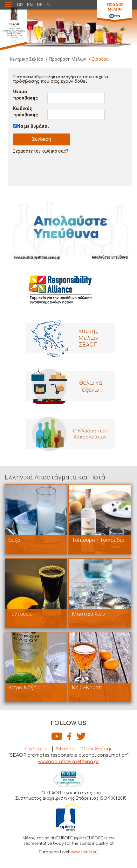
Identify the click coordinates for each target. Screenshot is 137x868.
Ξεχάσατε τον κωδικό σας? (41, 151)
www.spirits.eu (84, 852)
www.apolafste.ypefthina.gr (69, 762)
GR (20, 5)
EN (30, 5)
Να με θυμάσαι (33, 126)
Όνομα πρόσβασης (25, 95)
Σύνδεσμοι (37, 749)
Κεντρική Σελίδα (27, 59)
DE (40, 5)
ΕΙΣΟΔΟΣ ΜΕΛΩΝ (115, 7)
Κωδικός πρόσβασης (25, 112)
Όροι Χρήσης (97, 749)
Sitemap (65, 749)
